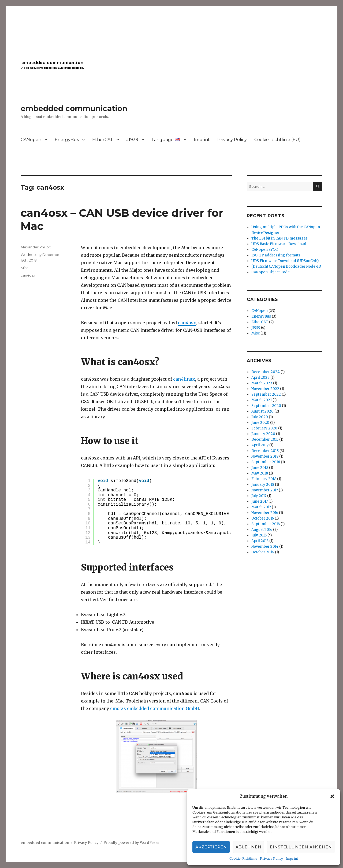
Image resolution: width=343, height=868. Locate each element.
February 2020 (264, 428)
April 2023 (260, 378)
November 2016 (265, 513)
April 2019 (260, 445)
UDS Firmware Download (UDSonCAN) (285, 261)
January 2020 (263, 434)
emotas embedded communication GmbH (155, 708)
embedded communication (74, 108)
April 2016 (260, 541)
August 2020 (262, 411)
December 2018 (265, 451)
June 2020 (260, 423)
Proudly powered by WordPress (131, 843)
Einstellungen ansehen (301, 847)
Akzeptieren (211, 847)
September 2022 (266, 394)
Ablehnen (249, 847)
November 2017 (265, 490)
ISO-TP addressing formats (276, 255)
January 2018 (263, 485)
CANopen (31, 140)
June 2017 (260, 501)
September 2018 (266, 462)
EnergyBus (67, 140)
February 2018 (264, 479)
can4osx (187, 323)
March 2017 (261, 507)
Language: (166, 140)
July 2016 (259, 535)
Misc (25, 268)
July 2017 (259, 496)
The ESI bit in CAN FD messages (279, 238)
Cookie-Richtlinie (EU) (277, 140)
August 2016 (262, 530)
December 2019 (265, 439)
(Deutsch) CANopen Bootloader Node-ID (286, 266)
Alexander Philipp (36, 247)
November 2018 (265, 456)
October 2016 (263, 518)
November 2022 (265, 389)
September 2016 (266, 524)
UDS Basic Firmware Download (279, 244)
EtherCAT (103, 140)
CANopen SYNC (264, 250)
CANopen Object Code (271, 272)
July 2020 (260, 417)
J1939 (132, 140)
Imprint (292, 858)
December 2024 (266, 372)
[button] (332, 796)
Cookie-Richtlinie (243, 858)
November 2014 (265, 547)
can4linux (184, 379)
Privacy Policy (271, 858)
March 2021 (262, 400)
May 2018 (260, 473)
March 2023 (262, 383)
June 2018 (260, 468)
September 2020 (266, 406)
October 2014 (263, 552)
